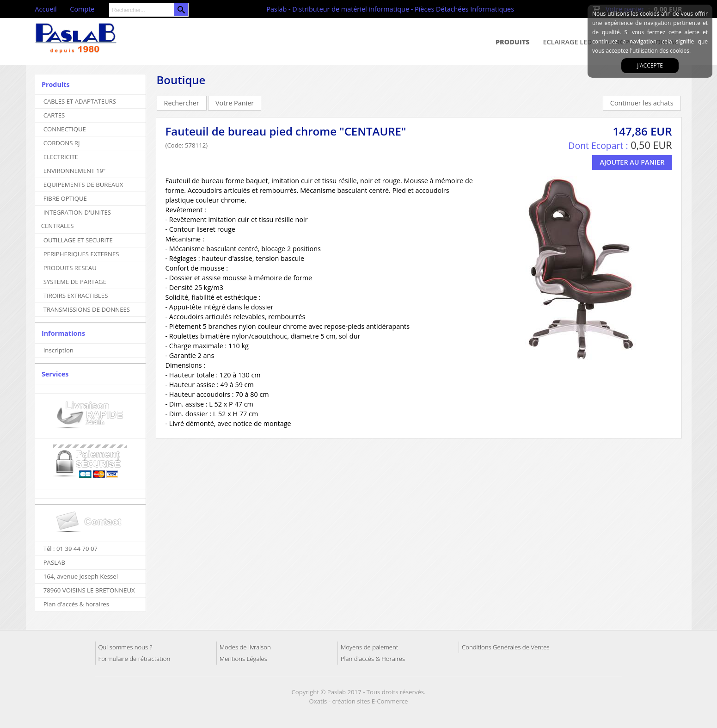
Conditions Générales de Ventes (506, 647)
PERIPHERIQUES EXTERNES (81, 254)
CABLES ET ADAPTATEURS (80, 101)
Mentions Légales (243, 659)
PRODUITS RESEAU (70, 268)
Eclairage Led (567, 42)
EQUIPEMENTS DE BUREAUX (83, 185)
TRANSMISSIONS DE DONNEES (87, 309)
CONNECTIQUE (65, 129)
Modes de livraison (245, 647)
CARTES (54, 115)
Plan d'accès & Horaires (373, 659)
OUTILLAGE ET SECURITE (78, 240)
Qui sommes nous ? (126, 647)
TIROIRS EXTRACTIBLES (76, 296)
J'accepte (650, 65)
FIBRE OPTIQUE (65, 198)
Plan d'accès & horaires (76, 604)
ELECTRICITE (61, 157)
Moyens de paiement (369, 647)
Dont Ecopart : (598, 145)
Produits (513, 42)
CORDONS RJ (62, 143)
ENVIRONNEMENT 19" (75, 171)
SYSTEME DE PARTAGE (75, 282)
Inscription (58, 350)
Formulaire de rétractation (135, 659)
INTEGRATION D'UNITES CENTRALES (76, 219)
